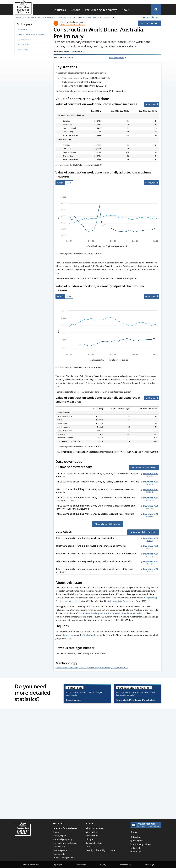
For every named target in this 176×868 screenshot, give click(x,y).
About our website (95, 828)
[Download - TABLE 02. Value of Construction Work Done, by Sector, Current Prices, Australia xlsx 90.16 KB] (150, 483)
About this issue (24, 44)
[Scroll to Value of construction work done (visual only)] (112, 99)
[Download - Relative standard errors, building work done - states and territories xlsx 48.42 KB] (150, 547)
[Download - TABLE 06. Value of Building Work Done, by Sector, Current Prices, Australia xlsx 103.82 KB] (150, 515)
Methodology (23, 49)
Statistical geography (62, 839)
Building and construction (50, 17)
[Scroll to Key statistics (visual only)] (80, 67)
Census (75, 10)
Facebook (138, 837)
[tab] (60, 183)
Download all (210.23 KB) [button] (145, 532)
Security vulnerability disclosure (101, 850)
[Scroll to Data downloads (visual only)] (85, 462)
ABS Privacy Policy (91, 635)
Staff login (150, 865)
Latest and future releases (65, 828)
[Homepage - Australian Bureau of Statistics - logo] (23, 8)
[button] (156, 10)
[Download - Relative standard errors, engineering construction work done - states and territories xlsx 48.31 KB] (150, 570)
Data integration (60, 850)
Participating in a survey (101, 10)
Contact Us (68, 635)
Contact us (91, 847)
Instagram (138, 841)
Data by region (60, 836)
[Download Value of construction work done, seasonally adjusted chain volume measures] (152, 183)
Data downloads (24, 39)
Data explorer (59, 847)
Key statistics (23, 30)
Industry (34, 17)
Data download (151, 23)
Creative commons (30, 865)
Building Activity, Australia (119, 601)
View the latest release (72, 25)
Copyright (57, 865)
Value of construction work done (31, 35)
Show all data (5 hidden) (106, 524)
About (126, 10)
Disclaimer (81, 865)
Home (17, 17)
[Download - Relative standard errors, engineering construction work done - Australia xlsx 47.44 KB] (150, 563)
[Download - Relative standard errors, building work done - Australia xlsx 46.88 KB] (150, 539)
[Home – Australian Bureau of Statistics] (23, 829)
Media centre (92, 836)
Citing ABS (91, 839)
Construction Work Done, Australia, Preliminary (82, 17)
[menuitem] (60, 10)
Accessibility (126, 865)
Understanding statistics (64, 858)
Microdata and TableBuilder (66, 843)
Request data (59, 854)
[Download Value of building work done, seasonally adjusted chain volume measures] (152, 296)
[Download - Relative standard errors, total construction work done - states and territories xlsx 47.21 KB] (150, 555)
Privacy (103, 865)
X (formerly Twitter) (142, 844)
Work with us (92, 832)
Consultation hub (94, 843)
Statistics (60, 10)
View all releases (116, 58)
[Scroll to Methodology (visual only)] (80, 664)
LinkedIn (137, 848)
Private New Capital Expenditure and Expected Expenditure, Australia (110, 613)
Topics (56, 832)
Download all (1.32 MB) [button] (145, 468)
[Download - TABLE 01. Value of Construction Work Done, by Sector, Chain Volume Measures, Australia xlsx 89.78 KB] (150, 475)
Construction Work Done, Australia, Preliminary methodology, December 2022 (92, 668)
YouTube (137, 852)
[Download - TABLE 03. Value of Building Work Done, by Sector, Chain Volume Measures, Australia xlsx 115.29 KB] (150, 491)
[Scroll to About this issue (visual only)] (85, 583)
